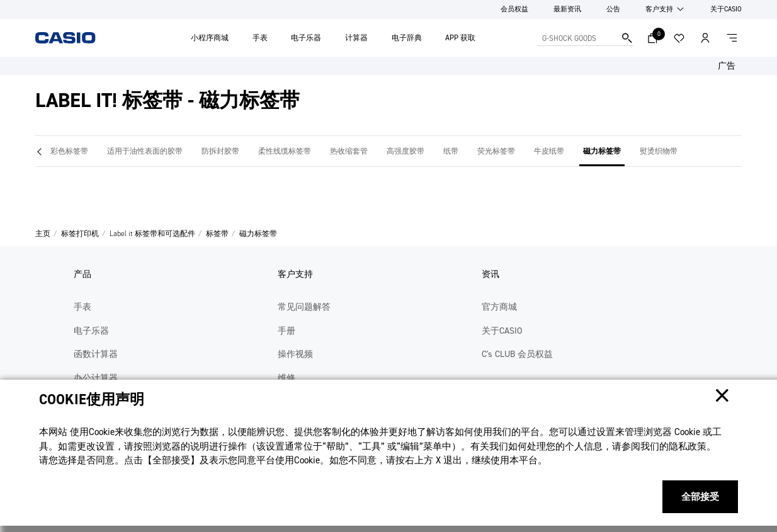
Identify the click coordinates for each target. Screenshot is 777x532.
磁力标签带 (602, 151)
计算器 (356, 38)
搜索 (627, 38)
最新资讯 (567, 9)
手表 (260, 38)
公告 (613, 9)
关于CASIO (726, 9)
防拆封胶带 (220, 151)
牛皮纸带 (549, 151)
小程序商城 (210, 38)
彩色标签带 (69, 151)
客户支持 (659, 9)
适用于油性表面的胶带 (145, 151)
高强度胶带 (406, 151)
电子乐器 (306, 38)
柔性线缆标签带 (285, 151)
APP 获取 (460, 38)
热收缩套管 (349, 151)
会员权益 (514, 9)
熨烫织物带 (659, 151)
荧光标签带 (496, 151)
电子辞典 (407, 38)
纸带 (451, 151)
